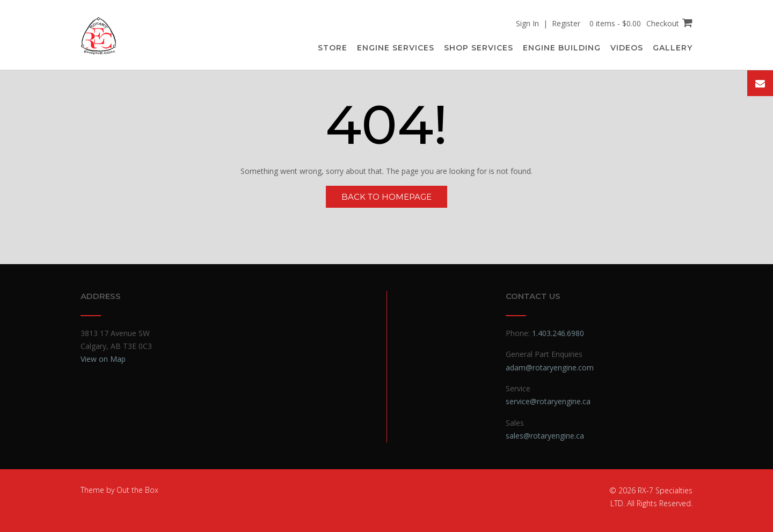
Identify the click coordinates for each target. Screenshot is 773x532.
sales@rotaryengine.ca (545, 436)
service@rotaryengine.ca (548, 401)
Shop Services (479, 48)
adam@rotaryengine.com (550, 367)
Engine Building (562, 48)
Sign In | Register (548, 23)
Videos (627, 48)
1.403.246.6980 (558, 333)
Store (333, 48)
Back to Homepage (386, 197)
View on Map (103, 359)
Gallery (673, 48)
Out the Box (137, 490)
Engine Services (396, 48)
